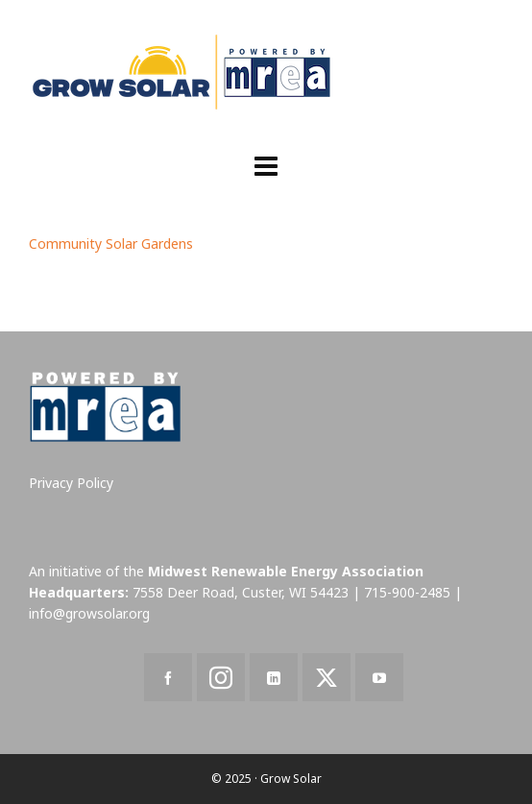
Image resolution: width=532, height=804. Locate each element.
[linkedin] (274, 677)
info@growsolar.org (89, 613)
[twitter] (326, 677)
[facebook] (168, 677)
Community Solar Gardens (111, 244)
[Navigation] (266, 165)
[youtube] (379, 677)
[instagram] (221, 677)
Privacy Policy (71, 483)
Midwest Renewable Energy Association (286, 571)
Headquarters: (79, 592)
